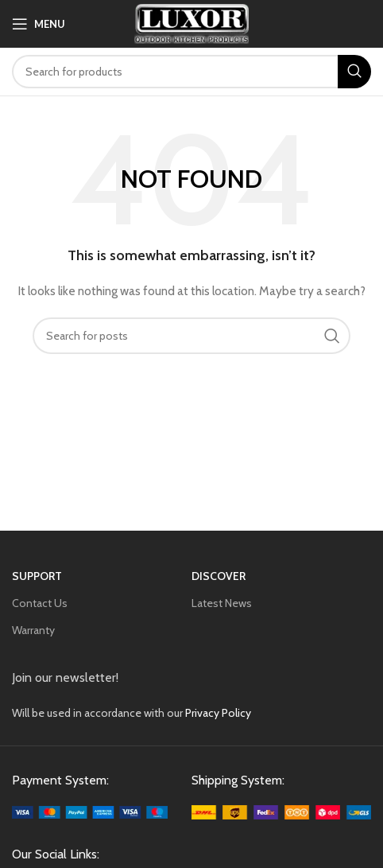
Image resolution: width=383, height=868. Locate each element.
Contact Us (40, 603)
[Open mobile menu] (39, 24)
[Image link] (90, 812)
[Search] (191, 72)
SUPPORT (37, 576)
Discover (219, 576)
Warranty (33, 630)
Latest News (222, 603)
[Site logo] (192, 22)
